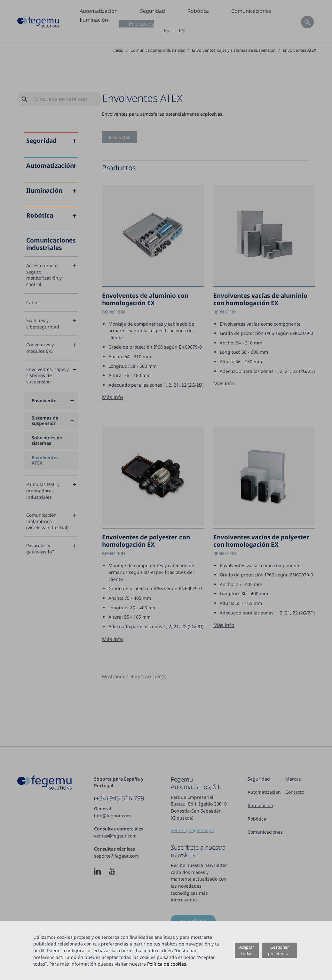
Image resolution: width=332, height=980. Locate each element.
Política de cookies (167, 964)
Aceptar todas (247, 950)
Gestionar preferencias (280, 950)
